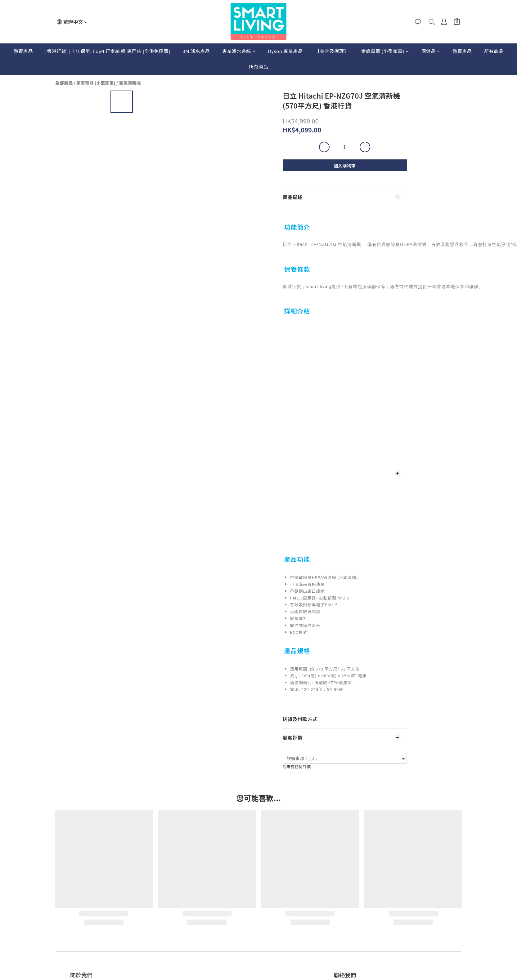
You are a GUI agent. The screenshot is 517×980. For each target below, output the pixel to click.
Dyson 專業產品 (285, 51)
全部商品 (64, 83)
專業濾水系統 (239, 51)
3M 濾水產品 (196, 51)
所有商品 (494, 51)
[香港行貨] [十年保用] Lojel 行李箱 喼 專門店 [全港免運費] (108, 51)
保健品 (431, 51)
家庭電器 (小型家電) (385, 51)
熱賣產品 (23, 51)
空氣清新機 (130, 83)
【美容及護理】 (332, 51)
